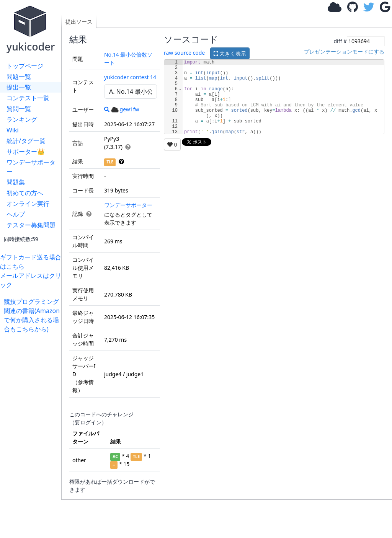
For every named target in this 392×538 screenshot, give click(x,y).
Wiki (13, 130)
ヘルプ (16, 214)
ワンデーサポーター (31, 167)
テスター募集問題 (31, 225)
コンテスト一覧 (28, 98)
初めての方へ (25, 193)
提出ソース (79, 22)
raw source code (184, 53)
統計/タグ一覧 (26, 141)
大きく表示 (230, 53)
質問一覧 (19, 109)
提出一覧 (19, 87)
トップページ (25, 66)
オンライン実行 (28, 204)
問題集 (16, 182)
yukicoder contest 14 (130, 77)
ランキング (22, 119)
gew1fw (125, 109)
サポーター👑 (26, 152)
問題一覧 (19, 77)
